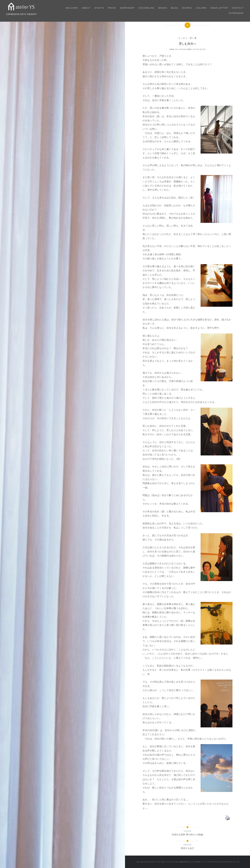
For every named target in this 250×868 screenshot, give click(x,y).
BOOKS (163, 8)
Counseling (146, 8)
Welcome (72, 8)
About (86, 8)
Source (187, 8)
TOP (210, 862)
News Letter (219, 8)
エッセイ (183, 38)
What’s (99, 8)
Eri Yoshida (181, 49)
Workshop (127, 8)
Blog (174, 8)
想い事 (193, 38)
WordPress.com (233, 862)
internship (236, 13)
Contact (238, 8)
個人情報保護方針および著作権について (191, 862)
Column (201, 8)
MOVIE (112, 8)
